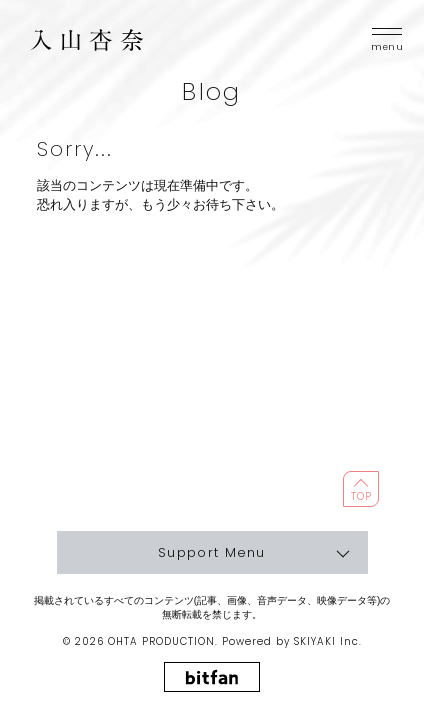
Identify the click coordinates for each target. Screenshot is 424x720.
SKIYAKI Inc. (328, 641)
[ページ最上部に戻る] (361, 489)
